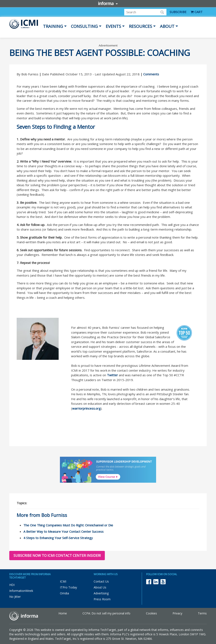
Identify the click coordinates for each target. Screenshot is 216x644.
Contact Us (101, 581)
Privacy (177, 613)
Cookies (151, 613)
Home (63, 613)
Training (53, 26)
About (167, 26)
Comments (151, 74)
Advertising (101, 593)
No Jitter (15, 597)
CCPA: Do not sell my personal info (106, 613)
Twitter (112, 375)
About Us (100, 587)
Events (113, 26)
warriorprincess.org (86, 408)
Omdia (64, 593)
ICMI (63, 581)
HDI (12, 585)
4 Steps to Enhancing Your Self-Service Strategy (58, 538)
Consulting (84, 26)
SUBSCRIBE (178, 12)
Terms (202, 613)
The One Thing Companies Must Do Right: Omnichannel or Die (68, 525)
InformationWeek (21, 591)
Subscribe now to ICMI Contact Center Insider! (57, 556)
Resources (140, 26)
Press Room (102, 599)
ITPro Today (68, 587)
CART (197, 12)
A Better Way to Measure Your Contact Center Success (63, 531)
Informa (108, 3)
